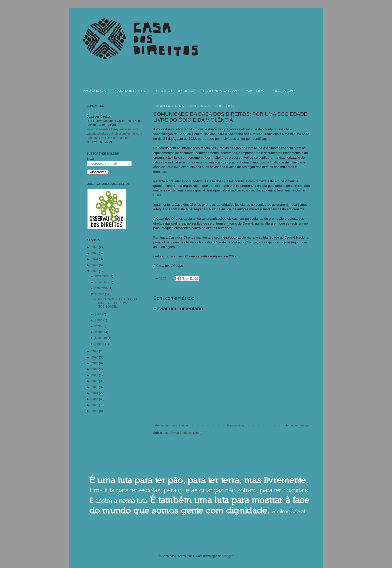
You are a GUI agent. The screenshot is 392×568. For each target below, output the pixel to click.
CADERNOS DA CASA (220, 91)
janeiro (100, 344)
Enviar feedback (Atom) (186, 433)
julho (99, 314)
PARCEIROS (254, 91)
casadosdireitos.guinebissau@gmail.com (114, 134)
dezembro (102, 276)
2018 (95, 369)
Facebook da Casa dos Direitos (108, 138)
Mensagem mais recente (171, 425)
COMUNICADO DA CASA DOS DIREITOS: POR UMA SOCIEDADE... (115, 303)
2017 (95, 375)
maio (99, 326)
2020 (95, 357)
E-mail (91, 159)
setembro (102, 288)
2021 (95, 351)
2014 (95, 393)
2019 (95, 363)
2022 (95, 271)
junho (99, 320)
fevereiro (101, 338)
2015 (95, 387)
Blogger (228, 556)
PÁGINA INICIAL (95, 91)
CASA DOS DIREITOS (132, 91)
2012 (95, 405)
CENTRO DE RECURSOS (176, 91)
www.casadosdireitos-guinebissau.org (112, 129)
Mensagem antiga (296, 425)
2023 (95, 265)
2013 (95, 399)
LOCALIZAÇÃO (283, 91)
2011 (95, 411)
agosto (100, 294)
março (100, 332)
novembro (102, 282)
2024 (95, 259)
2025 (95, 253)
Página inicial (236, 425)
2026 (95, 247)
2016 (95, 381)
